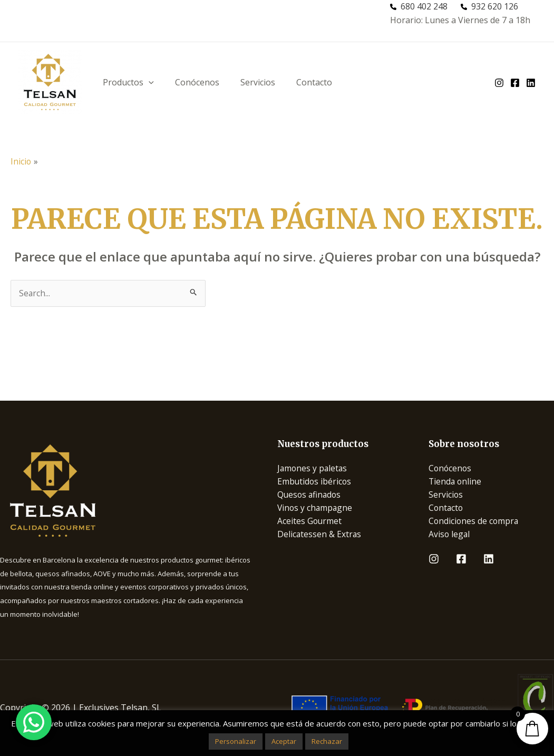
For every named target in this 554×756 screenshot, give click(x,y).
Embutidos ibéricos (315, 481)
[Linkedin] (489, 560)
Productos (128, 82)
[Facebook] (461, 560)
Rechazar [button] (327, 741)
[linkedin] (531, 83)
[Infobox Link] (125, 490)
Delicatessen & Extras (320, 536)
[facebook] (515, 83)
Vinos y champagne (316, 509)
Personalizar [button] (236, 741)
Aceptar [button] (284, 741)
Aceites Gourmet (310, 522)
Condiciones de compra (474, 522)
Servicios (258, 82)
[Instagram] (434, 560)
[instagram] (499, 83)
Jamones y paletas (313, 468)
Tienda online (456, 481)
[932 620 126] (489, 7)
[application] (149, 82)
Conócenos (197, 82)
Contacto (314, 82)
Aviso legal (450, 536)
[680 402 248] (419, 7)
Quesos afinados (310, 495)
